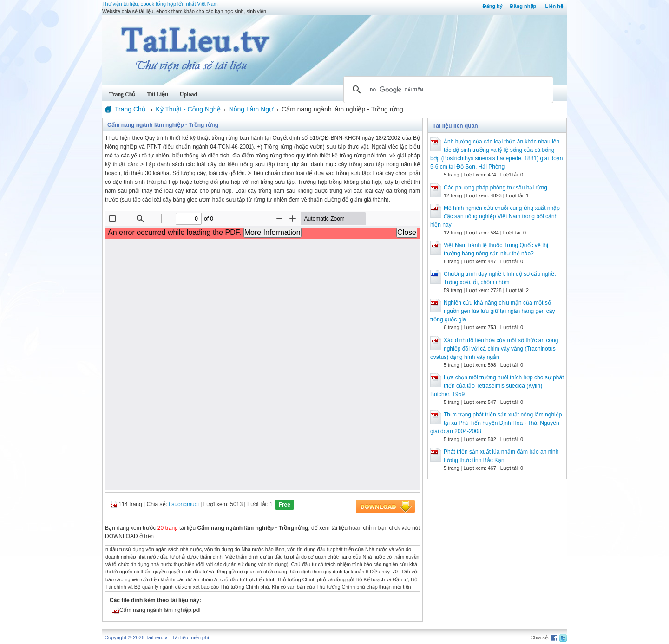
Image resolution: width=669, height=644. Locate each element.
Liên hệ (554, 6)
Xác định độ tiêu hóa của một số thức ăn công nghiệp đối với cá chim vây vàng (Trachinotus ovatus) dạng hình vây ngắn (494, 349)
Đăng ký (493, 6)
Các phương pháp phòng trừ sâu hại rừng (495, 188)
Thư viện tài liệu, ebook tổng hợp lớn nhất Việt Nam (160, 4)
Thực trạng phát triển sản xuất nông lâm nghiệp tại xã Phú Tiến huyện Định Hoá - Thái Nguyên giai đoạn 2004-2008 (496, 423)
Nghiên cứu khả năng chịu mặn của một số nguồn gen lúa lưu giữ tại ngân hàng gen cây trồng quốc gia (493, 311)
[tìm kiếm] (447, 90)
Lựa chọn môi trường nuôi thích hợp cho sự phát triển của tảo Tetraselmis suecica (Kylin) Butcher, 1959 (497, 386)
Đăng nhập (523, 6)
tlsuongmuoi (184, 504)
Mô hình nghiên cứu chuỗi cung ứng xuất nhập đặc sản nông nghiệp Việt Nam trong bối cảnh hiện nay (495, 216)
